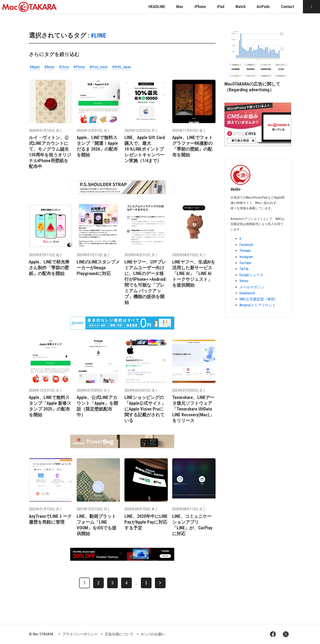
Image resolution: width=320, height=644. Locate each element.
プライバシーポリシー (80, 634)
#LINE (98, 35)
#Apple (35, 67)
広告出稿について (119, 634)
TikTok (244, 269)
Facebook (246, 245)
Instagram (246, 257)
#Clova (64, 67)
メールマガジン (252, 287)
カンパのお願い (153, 634)
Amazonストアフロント (257, 305)
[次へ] (160, 583)
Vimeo (244, 281)
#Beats (49, 67)
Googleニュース (251, 275)
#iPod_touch (99, 67)
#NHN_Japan (122, 67)
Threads (245, 251)
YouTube (245, 263)
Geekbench (247, 293)
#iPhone (79, 67)
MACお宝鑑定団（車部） (259, 299)
